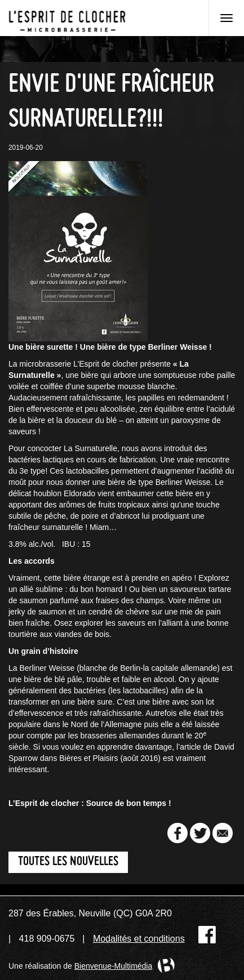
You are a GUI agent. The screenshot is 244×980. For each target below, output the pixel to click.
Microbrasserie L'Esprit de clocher (67, 18)
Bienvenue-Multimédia (114, 966)
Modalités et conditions (139, 939)
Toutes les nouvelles (68, 862)
